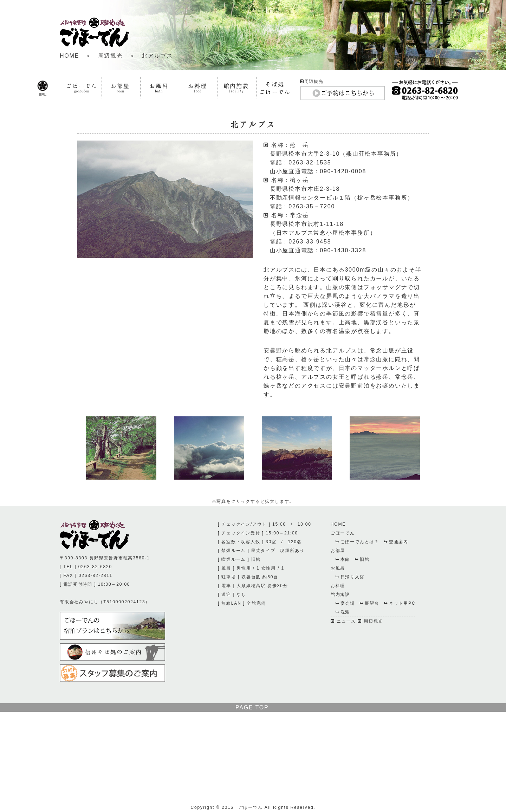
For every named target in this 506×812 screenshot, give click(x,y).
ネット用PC (400, 603)
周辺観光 (111, 56)
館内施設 (340, 595)
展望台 (369, 603)
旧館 (362, 559)
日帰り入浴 (350, 577)
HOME (69, 56)
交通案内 (396, 542)
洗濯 (343, 612)
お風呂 (338, 568)
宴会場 (345, 603)
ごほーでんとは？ (357, 542)
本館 (343, 559)
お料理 (338, 586)
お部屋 (338, 551)
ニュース (343, 621)
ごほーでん (343, 533)
